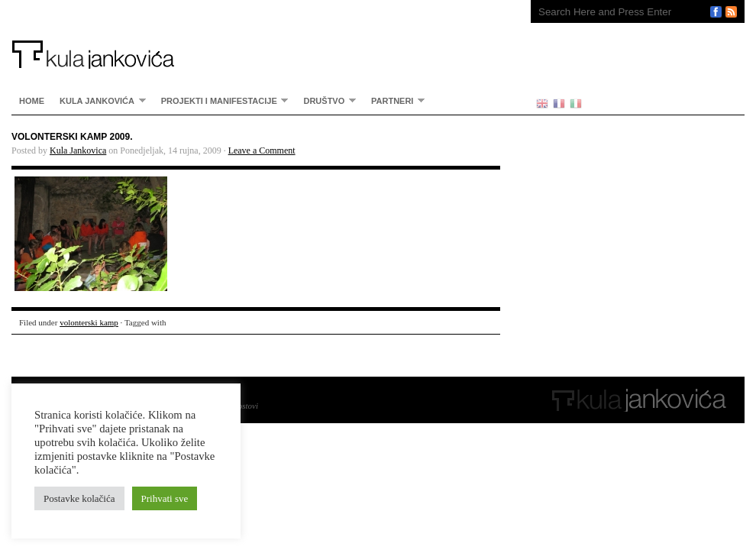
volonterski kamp (89, 322)
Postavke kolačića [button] (79, 498)
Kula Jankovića (256, 34)
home (32, 101)
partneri (394, 100)
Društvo (326, 100)
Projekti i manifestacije (221, 100)
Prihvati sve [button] (165, 498)
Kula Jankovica (78, 150)
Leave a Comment (262, 150)
